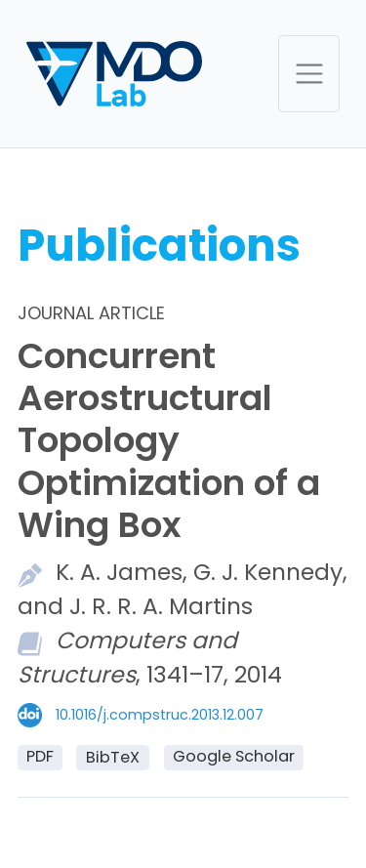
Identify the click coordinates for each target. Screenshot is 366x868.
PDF (40, 756)
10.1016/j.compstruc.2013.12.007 (160, 715)
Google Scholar (234, 756)
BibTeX (113, 757)
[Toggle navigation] (309, 74)
